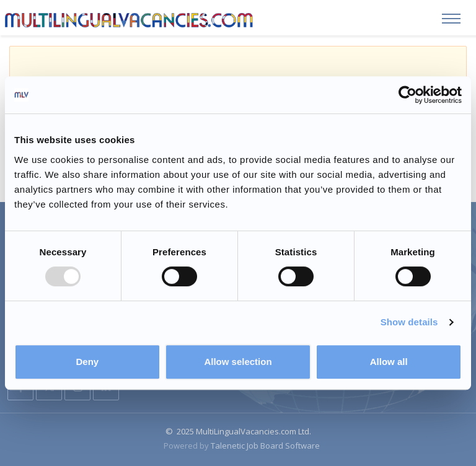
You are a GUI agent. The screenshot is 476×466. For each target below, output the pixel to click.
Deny (87, 362)
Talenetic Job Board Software (265, 445)
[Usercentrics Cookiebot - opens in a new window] (408, 95)
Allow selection (238, 362)
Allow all (389, 362)
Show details (409, 322)
